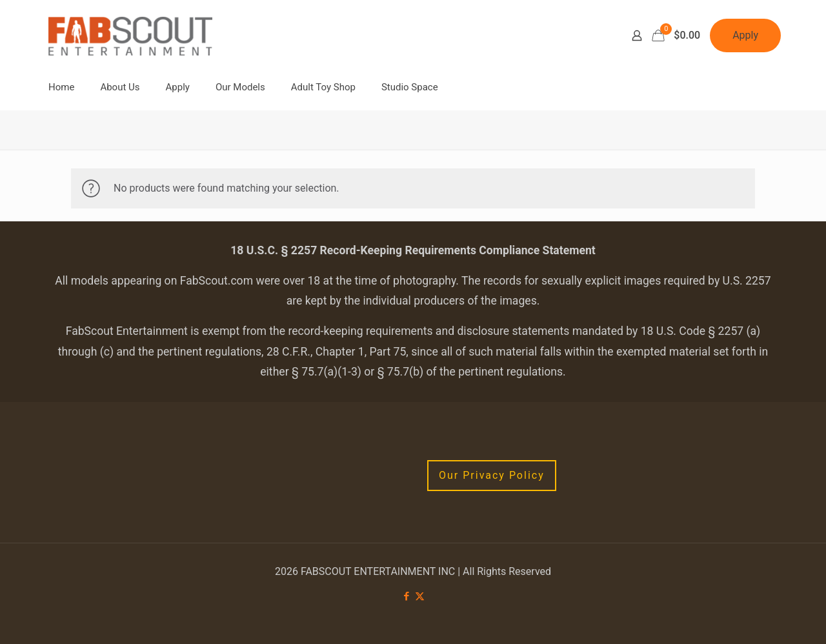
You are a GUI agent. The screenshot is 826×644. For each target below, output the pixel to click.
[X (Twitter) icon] (420, 596)
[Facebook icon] (406, 596)
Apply (745, 35)
